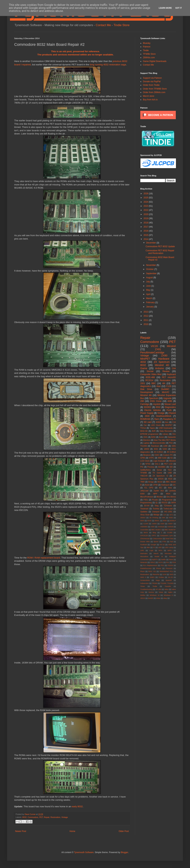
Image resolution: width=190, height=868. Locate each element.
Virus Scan (145, 515)
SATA (173, 503)
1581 (174, 446)
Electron (147, 440)
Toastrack (144, 509)
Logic (151, 550)
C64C (157, 455)
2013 (146, 312)
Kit (172, 458)
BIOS (146, 532)
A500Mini (144, 527)
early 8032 (77, 806)
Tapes (152, 428)
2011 (146, 320)
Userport (156, 512)
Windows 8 (168, 595)
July (148, 282)
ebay (165, 598)
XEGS (143, 598)
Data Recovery (166, 431)
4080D (159, 422)
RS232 (165, 503)
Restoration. (145, 574)
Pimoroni (169, 568)
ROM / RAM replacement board (44, 558)
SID (171, 467)
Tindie (146, 50)
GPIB (143, 458)
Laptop (146, 443)
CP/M (155, 485)
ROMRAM (145, 419)
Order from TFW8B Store (155, 89)
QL (157, 503)
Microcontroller (159, 443)
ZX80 (164, 356)
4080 (170, 401)
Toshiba (156, 509)
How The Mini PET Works (165, 440)
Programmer (167, 500)
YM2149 (144, 476)
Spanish (169, 580)
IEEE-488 (150, 377)
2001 (143, 383)
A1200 (146, 524)
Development (147, 392)
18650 (146, 449)
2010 (146, 324)
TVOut (143, 428)
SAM (164, 574)
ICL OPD (149, 488)
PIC (142, 467)
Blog (154, 532)
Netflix (163, 559)
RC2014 (149, 380)
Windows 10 (155, 595)
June (149, 286)
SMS (171, 574)
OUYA (161, 562)
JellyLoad (144, 491)
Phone (159, 568)
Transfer (168, 586)
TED (170, 470)
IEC (161, 488)
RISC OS (152, 571)
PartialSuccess (146, 568)
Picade (155, 500)
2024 (146, 202)
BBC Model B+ (170, 530)
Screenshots (145, 580)
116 (165, 515)
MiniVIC (166, 392)
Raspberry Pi (169, 419)
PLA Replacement (150, 565)
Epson (156, 542)
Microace (168, 553)
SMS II (143, 577)
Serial (159, 470)
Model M (159, 556)
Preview (151, 467)
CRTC (154, 535)
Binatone (147, 455)
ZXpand (172, 413)
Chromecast (145, 539)
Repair (47, 817)
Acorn (161, 437)
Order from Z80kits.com (154, 92)
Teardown (155, 446)
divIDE (151, 598)
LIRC (142, 550)
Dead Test (169, 539)
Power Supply (147, 413)
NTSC (148, 464)
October (150, 269)
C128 (169, 386)
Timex (143, 586)
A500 (162, 524)
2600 (147, 416)
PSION (170, 565)
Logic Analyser (159, 461)
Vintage (65, 817)
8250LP (173, 521)
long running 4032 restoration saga (108, 65)
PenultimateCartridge (152, 352)
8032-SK (144, 431)
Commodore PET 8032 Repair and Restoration (160, 252)
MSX (168, 494)
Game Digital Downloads (155, 61)
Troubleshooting (146, 589)
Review (166, 371)
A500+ (170, 524)
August (150, 278)
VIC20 (154, 346)
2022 (146, 210)
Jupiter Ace (159, 491)
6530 (171, 518)
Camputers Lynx (167, 535)
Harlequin (165, 485)
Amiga (151, 482)
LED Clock (156, 425)
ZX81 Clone (156, 401)
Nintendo (144, 562)
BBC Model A (156, 530)
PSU (171, 443)
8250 (153, 437)
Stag (157, 506)
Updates (144, 512)
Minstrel (171, 346)
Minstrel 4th (146, 395)
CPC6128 (144, 535)
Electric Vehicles (153, 410)
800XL (157, 521)
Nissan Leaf (170, 404)
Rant (157, 419)
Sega (158, 580)
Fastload (144, 545)
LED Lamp (169, 547)
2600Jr (143, 518)
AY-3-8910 (158, 452)
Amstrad (161, 527)
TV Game (157, 473)
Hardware (164, 359)
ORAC (153, 562)
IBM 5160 (162, 458)
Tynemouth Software (84, 852)
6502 (158, 407)
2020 (146, 214)
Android (170, 527)
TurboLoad (168, 509)
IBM (148, 547)
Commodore (33, 817)
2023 (146, 206)
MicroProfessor (147, 497)
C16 (174, 422)
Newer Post (21, 831)
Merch (156, 553)
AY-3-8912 (171, 452)
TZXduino (168, 506)
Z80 (142, 401)
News (171, 559)
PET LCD (168, 464)
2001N (161, 479)
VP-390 (158, 589)
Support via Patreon (152, 78)
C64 (174, 368)
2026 (146, 194)
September (152, 273)
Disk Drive (146, 389)
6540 (142, 521)
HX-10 (162, 545)
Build (147, 485)
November (151, 265)
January (150, 307)
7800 (142, 482)
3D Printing (154, 518)
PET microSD (169, 377)
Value (166, 589)
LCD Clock (145, 461)
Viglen (170, 592)
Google (153, 545)
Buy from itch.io (150, 100)
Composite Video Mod (151, 374)
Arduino (160, 368)
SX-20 (170, 577)
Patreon (147, 47)
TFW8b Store (149, 54)
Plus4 (142, 571)
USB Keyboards (166, 428)
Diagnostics (170, 407)
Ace (167, 422)
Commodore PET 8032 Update (160, 246)
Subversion (145, 583)
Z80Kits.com (149, 58)
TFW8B (144, 473)
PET (41, 817)
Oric (174, 434)
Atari (158, 386)
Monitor (160, 497)
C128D (170, 532)
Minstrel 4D (162, 365)
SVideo (161, 577)
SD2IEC (147, 407)
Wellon (143, 595)
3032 (156, 449)
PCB (174, 562)
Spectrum (154, 398)
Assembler (144, 530)
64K (164, 518)
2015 (146, 235)
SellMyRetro (146, 470)
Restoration (55, 817)
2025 (146, 198)
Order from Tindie (151, 85)
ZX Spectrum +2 (160, 476)
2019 (146, 218)
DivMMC (165, 389)
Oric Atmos (171, 497)
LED (160, 547)
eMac (158, 598)
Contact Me (103, 25)
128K (165, 446)
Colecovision (158, 539)
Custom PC (168, 455)
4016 (170, 479)
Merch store (149, 96)
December (151, 243)
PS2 (162, 565)
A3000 (154, 524)
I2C (174, 485)
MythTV (155, 559)
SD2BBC (162, 467)
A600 (153, 527)
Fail (171, 542)
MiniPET (145, 359)
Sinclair (150, 371)
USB (170, 473)
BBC (154, 383)
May (148, 290)
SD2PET (169, 425)
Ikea (170, 488)
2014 (146, 239)
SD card (148, 422)
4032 (143, 362)
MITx (160, 550)
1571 (171, 515)
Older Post (124, 831)
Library (165, 434)
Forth (169, 410)
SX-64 (147, 506)
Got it (179, 8)
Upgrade (167, 398)
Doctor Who (145, 542)
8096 (165, 521)
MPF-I (170, 550)
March (149, 298)
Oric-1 (157, 464)
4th (164, 383)
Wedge (156, 515)
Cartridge (145, 404)
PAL (168, 562)
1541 (145, 437)
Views (161, 592)
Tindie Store (121, 25)
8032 (25, 817)
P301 (146, 500)
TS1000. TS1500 (167, 583)
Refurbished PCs (166, 571)
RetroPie (156, 574)
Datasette (172, 437)
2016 (146, 231)
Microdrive (144, 556)
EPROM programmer (149, 434)
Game (144, 368)
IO (154, 547)
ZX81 (158, 349)
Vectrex (151, 592)
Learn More (165, 8)
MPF (155, 494)
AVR (154, 431)
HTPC (151, 458)
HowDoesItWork (164, 416)
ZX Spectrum (162, 362)
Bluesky (147, 43)
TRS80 (154, 583)
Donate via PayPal (152, 82)
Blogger (124, 852)
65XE (149, 521)
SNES (152, 577)
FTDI (164, 542)
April (149, 294)
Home (72, 831)
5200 (165, 449)
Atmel (160, 482)
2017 (146, 227)
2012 (146, 316)
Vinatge (161, 413)
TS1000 (144, 446)
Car (145, 425)
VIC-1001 (168, 512)
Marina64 (144, 553)
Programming (146, 503)
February (151, 302)
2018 (146, 223)
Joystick (157, 404)
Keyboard (171, 374)
